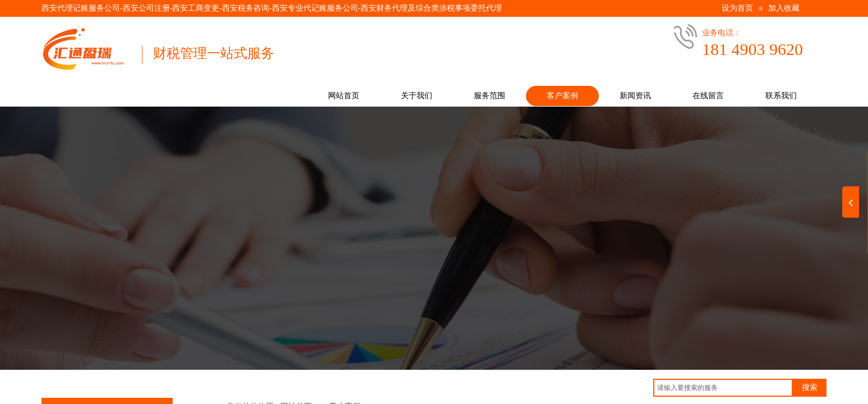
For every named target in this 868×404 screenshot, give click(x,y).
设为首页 (737, 8)
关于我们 (417, 96)
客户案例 (562, 96)
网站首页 (344, 96)
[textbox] (723, 388)
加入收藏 (784, 8)
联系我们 (781, 96)
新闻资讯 (635, 96)
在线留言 (708, 96)
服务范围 (490, 96)
